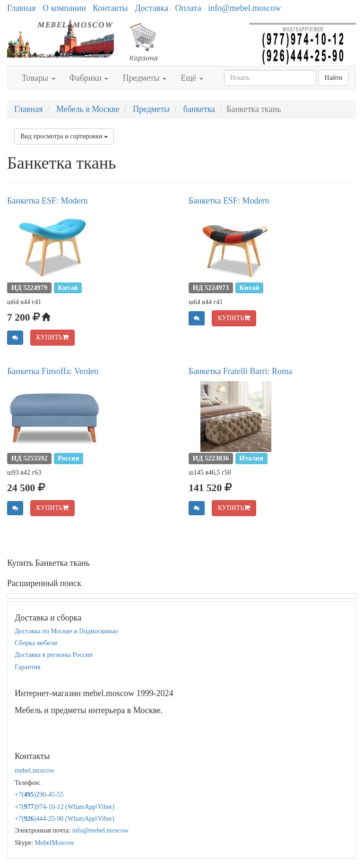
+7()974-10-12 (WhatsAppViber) (65, 807)
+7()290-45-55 (39, 795)
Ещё (192, 78)
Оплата (188, 8)
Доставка (151, 8)
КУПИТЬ (53, 337)
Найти (333, 78)
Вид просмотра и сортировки (64, 136)
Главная (21, 8)
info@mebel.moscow (244, 8)
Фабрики (89, 78)
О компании (64, 8)
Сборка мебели (36, 643)
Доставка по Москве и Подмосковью (66, 631)
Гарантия (28, 667)
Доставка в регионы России (54, 655)
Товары (39, 78)
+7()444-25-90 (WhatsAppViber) (65, 819)
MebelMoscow (54, 843)
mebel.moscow (35, 770)
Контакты (110, 8)
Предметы (144, 78)
